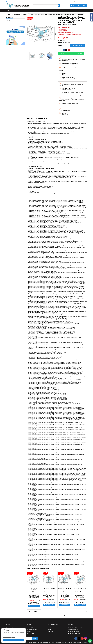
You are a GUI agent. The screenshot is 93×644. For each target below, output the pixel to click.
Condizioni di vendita (32, 628)
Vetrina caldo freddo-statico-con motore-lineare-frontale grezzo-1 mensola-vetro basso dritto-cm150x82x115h (34, 595)
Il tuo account (52, 621)
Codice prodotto (62, 24)
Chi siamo (8, 624)
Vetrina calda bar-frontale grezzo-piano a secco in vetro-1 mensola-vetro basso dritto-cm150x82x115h (80, 594)
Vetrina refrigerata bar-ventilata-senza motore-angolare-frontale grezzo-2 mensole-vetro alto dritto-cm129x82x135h (49, 595)
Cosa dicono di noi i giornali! (12, 628)
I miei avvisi (50, 631)
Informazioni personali (53, 624)
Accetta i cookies (14, 640)
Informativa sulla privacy (9, 637)
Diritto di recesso (31, 633)
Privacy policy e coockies (32, 626)
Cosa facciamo (10, 626)
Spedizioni (29, 624)
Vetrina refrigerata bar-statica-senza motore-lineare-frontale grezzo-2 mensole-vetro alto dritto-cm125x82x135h (65, 594)
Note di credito (51, 628)
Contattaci (72, 621)
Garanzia (29, 631)
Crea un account (83, 1)
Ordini (49, 626)
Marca (74, 24)
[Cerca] (47, 6)
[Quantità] (65, 45)
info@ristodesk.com (29, 1)
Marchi (8, 21)
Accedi (77, 1)
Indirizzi (49, 630)
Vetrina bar (9, 17)
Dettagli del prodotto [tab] (41, 118)
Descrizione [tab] (30, 118)
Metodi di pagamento (32, 630)
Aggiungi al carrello (77, 45)
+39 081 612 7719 (15, 1)
